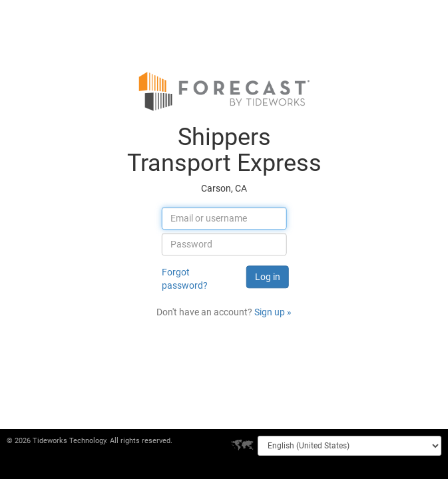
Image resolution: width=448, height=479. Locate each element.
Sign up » (273, 313)
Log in (268, 277)
